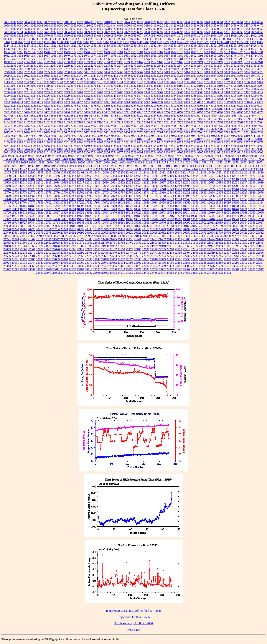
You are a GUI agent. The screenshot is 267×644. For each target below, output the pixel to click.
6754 (194, 112)
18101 (244, 203)
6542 (7, 112)
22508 (195, 253)
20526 (211, 229)
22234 (211, 249)
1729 (227, 56)
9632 (18, 156)
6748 (154, 112)
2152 (80, 62)
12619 (97, 182)
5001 (87, 72)
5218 (73, 89)
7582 (100, 129)
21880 (64, 246)
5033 (33, 76)
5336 (107, 96)
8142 (73, 139)
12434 (32, 176)
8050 (160, 136)
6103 (180, 102)
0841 (214, 32)
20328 (72, 229)
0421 (167, 26)
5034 (40, 76)
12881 (23, 196)
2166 (167, 62)
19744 (32, 223)
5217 (67, 89)
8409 (194, 146)
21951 (170, 246)
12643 (32, 186)
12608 (7, 182)
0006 (40, 22)
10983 (252, 159)
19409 (72, 219)
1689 (180, 56)
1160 (222, 39)
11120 (15, 169)
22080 (40, 249)
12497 (97, 179)
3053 (227, 69)
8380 (87, 146)
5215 (53, 89)
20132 (113, 226)
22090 (56, 249)
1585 (147, 52)
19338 (252, 216)
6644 (120, 112)
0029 (154, 22)
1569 (40, 52)
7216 (147, 122)
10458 (97, 159)
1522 (180, 49)
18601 (80, 209)
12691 (178, 186)
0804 (67, 32)
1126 (97, 39)
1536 (234, 49)
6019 (40, 102)
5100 (174, 79)
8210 (120, 142)
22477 (154, 253)
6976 (207, 116)
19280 (195, 216)
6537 (260, 109)
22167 (113, 249)
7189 (93, 122)
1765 (100, 59)
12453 (113, 176)
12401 (80, 172)
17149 (146, 196)
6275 (73, 106)
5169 (47, 86)
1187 (53, 42)
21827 (211, 243)
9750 (151, 156)
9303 (187, 152)
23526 (211, 266)
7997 (94, 136)
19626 (219, 219)
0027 (140, 22)
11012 (146, 162)
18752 (211, 209)
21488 (195, 239)
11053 (203, 162)
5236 (187, 89)
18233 (48, 206)
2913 (194, 69)
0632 (187, 29)
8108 (247, 136)
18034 (154, 203)
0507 (20, 29)
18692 (154, 209)
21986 (227, 246)
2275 (107, 66)
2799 (80, 69)
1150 (156, 39)
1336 (113, 46)
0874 (33, 36)
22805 (56, 259)
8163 (140, 139)
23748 (113, 269)
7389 (73, 126)
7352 (27, 126)
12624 (138, 182)
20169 (195, 226)
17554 (203, 199)
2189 (33, 66)
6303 (180, 106)
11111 (238, 166)
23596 (15, 269)
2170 (194, 62)
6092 (114, 102)
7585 (107, 129)
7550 (254, 126)
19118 (72, 216)
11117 (261, 166)
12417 (187, 172)
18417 (227, 206)
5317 (247, 92)
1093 (260, 36)
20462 (170, 229)
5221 (87, 89)
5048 (120, 76)
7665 (120, 132)
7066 (234, 116)
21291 (7, 239)
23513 (195, 266)
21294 (15, 239)
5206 (254, 86)
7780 (214, 132)
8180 (227, 139)
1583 (133, 52)
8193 (20, 142)
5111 (240, 79)
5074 (14, 79)
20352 (113, 229)
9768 (238, 156)
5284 (100, 92)
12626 (154, 182)
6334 (260, 106)
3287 (60, 72)
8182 (234, 139)
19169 (121, 216)
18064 (179, 203)
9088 (260, 149)
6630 (33, 112)
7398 (87, 126)
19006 (178, 213)
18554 (40, 209)
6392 (160, 109)
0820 (93, 32)
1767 (113, 59)
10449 (72, 159)
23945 (64, 273)
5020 (214, 72)
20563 (23, 233)
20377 (146, 229)
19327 (243, 216)
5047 (113, 76)
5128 (87, 82)
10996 (90, 162)
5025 (240, 72)
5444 (174, 99)
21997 (244, 246)
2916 (214, 69)
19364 (32, 219)
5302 (160, 92)
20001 (195, 223)
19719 (15, 223)
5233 (167, 89)
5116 (13, 82)
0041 (214, 22)
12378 (210, 169)
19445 (113, 219)
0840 (207, 32)
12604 (235, 179)
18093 (219, 203)
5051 (140, 76)
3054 (234, 69)
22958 (203, 259)
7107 (127, 119)
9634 (24, 156)
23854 (219, 269)
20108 (72, 226)
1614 (174, 52)
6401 (200, 109)
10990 (49, 162)
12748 (162, 189)
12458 (154, 176)
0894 (120, 36)
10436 (23, 159)
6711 (127, 112)
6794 (234, 112)
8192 (13, 142)
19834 (72, 223)
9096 (33, 152)
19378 (40, 219)
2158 (120, 62)
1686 (160, 56)
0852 (234, 32)
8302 (27, 146)
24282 (129, 273)
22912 (146, 259)
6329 (254, 106)
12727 (56, 189)
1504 (80, 49)
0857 (7, 36)
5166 (27, 86)
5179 (113, 86)
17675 (252, 199)
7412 (120, 126)
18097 (228, 203)
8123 (13, 139)
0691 (47, 32)
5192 (194, 86)
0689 (33, 32)
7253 (207, 122)
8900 (214, 149)
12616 (72, 182)
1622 (220, 52)
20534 (244, 229)
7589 (127, 129)
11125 (31, 169)
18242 (56, 206)
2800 (87, 69)
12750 (178, 189)
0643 (220, 29)
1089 (234, 36)
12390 (32, 172)
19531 (146, 219)
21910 (129, 246)
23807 (170, 269)
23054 (56, 263)
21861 (23, 246)
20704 (227, 233)
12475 (235, 176)
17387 (56, 199)
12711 (244, 186)
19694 (252, 219)
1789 (234, 59)
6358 (93, 109)
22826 (72, 259)
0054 (240, 22)
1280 (220, 42)
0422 (174, 26)
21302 (32, 239)
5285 (107, 92)
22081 (48, 249)
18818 (23, 213)
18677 (146, 209)
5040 (80, 76)
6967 (174, 116)
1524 (194, 49)
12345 (47, 169)
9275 (120, 152)
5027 (254, 72)
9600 (254, 152)
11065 (259, 162)
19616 (211, 219)
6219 (253, 102)
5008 (133, 72)
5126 (73, 82)
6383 (147, 109)
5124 (60, 82)
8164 (147, 139)
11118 (7, 169)
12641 (15, 186)
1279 (213, 42)
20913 (48, 236)
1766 (107, 59)
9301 (174, 152)
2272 (87, 66)
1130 (123, 39)
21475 (170, 239)
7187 (80, 122)
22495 (170, 253)
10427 (245, 156)
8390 (127, 146)
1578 (100, 52)
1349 (194, 46)
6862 (247, 112)
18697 (162, 209)
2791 (33, 69)
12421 (219, 172)
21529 (260, 239)
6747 (147, 112)
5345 (120, 96)
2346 (194, 66)
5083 (74, 79)
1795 (260, 59)
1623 (227, 52)
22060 (15, 249)
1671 (73, 56)
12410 (138, 172)
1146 (130, 39)
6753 (187, 112)
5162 (260, 82)
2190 (40, 66)
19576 (154, 219)
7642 (60, 132)
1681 (127, 56)
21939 (154, 246)
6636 (67, 112)
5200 (247, 86)
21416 (105, 239)
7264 (260, 122)
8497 (100, 149)
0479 (260, 26)
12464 (195, 176)
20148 (170, 226)
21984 (219, 246)
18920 (138, 213)
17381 (48, 199)
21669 (64, 243)
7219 (154, 122)
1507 (87, 49)
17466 (129, 199)
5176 (93, 86)
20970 (97, 236)
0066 (60, 26)
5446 (187, 99)
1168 (14, 42)
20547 (260, 229)
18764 (235, 209)
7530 (214, 126)
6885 (53, 116)
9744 (138, 156)
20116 (97, 226)
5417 (80, 99)
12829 (252, 192)
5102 (187, 79)
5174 (80, 86)
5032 (27, 76)
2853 (160, 69)
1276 (193, 42)
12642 (23, 186)
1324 (67, 46)
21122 (178, 236)
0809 (87, 32)
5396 (234, 96)
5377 (140, 96)
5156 (220, 82)
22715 (138, 256)
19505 (129, 219)
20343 (105, 229)
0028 (147, 22)
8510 (127, 149)
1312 (253, 42)
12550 (162, 179)
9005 (220, 149)
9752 (158, 156)
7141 (173, 119)
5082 (67, 79)
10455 (80, 159)
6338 (27, 109)
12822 (195, 192)
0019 (113, 22)
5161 (253, 82)
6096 (140, 102)
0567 (87, 29)
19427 (89, 219)
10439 (40, 159)
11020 (186, 162)
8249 (220, 142)
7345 (13, 126)
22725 (170, 256)
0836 (187, 32)
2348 (207, 66)
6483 (220, 109)
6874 (7, 116)
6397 (187, 109)
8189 (7, 142)
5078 (40, 79)
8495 (93, 149)
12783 (89, 192)
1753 (20, 59)
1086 (214, 36)
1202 (99, 42)
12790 (138, 192)
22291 (40, 253)
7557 (20, 129)
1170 (27, 42)
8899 (207, 149)
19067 (7, 216)
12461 (178, 176)
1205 (119, 42)
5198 (234, 86)
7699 (187, 132)
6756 (207, 112)
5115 (7, 82)
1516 (140, 49)
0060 (20, 26)
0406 (127, 26)
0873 (27, 36)
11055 (219, 162)
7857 (27, 136)
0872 (20, 36)
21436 (129, 239)
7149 (180, 119)
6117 (200, 102)
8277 (254, 142)
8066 (187, 136)
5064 (214, 76)
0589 (147, 29)
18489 (15, 209)
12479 (7, 179)
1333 (93, 46)
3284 (40, 72)
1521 (174, 49)
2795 (53, 69)
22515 (203, 253)
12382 (243, 169)
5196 (220, 86)
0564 (67, 29)
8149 (107, 139)
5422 (113, 99)
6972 (194, 116)
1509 (93, 49)
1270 (153, 42)
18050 (162, 203)
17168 (162, 196)
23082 (113, 263)
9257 (80, 152)
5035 (47, 76)
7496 (194, 126)
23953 (81, 273)
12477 (252, 176)
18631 (105, 209)
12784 (97, 192)
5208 (7, 89)
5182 (133, 86)
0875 (40, 36)
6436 (214, 109)
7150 (187, 119)
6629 (27, 112)
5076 (27, 79)
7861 (34, 136)
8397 (167, 146)
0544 (53, 29)
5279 (67, 92)
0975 (147, 36)
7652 (87, 132)
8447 (227, 146)
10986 (16, 162)
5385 (180, 96)
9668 (111, 156)
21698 (97, 243)
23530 (219, 266)
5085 (87, 79)
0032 (174, 22)
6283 (127, 106)
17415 (72, 199)
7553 (7, 129)
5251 (27, 92)
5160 (247, 82)
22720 (146, 256)
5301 (154, 92)
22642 (64, 256)
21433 (121, 239)
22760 (260, 256)
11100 (159, 166)
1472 (47, 49)
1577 (93, 52)
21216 (219, 236)
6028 (100, 102)
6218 (247, 102)
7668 (133, 132)
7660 (100, 132)
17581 (211, 199)
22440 (113, 253)
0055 (247, 22)
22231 (203, 249)
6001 (247, 99)
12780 (64, 192)
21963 (187, 246)
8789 (147, 149)
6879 (20, 116)
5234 (174, 89)
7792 (227, 132)
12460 (170, 176)
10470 (138, 159)
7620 (27, 132)
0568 (93, 29)
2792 (40, 69)
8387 (120, 146)
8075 (200, 136)
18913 (129, 213)
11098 (143, 166)
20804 (252, 233)
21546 (15, 243)
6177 (227, 102)
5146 (200, 82)
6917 (107, 116)
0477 (247, 26)
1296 (246, 42)
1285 (240, 42)
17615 (235, 199)
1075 (180, 36)
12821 (187, 192)
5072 (260, 76)
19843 (80, 223)
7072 (247, 116)
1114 (19, 39)
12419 (203, 172)
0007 (47, 22)
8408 (187, 146)
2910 (174, 69)
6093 (120, 102)
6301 (167, 106)
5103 (194, 79)
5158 (233, 82)
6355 (73, 109)
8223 (180, 142)
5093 (140, 79)
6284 (133, 106)
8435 (207, 146)
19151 (113, 216)
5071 (254, 76)
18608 (89, 209)
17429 (97, 199)
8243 (207, 142)
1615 (180, 52)
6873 (260, 112)
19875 (105, 223)
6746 (140, 112)
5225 (113, 89)
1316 (20, 46)
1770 (133, 59)
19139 (97, 216)
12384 (259, 169)
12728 (64, 189)
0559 (60, 29)
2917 (220, 69)
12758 (227, 189)
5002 (93, 72)
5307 (194, 92)
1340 (140, 46)
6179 (233, 102)
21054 (146, 236)
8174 (194, 139)
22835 (89, 259)
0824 (120, 32)
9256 (73, 152)
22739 (195, 256)
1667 (47, 56)
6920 (127, 116)
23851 (203, 269)
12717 (15, 189)
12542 (129, 179)
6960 (160, 116)
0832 (160, 32)
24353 (138, 273)
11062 (243, 162)
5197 (227, 86)
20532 (235, 229)
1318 (33, 46)
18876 (113, 213)
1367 (247, 46)
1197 (66, 42)
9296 (160, 152)
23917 (260, 269)
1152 (169, 39)
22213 (178, 249)
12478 (260, 176)
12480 (15, 179)
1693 (200, 56)
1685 (154, 56)
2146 (40, 62)
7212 (120, 122)
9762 (205, 156)
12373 (178, 169)
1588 (167, 52)
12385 (7, 172)
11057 (227, 162)
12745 (146, 189)
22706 (129, 256)
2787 (7, 69)
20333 (89, 229)
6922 (140, 116)
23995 (113, 273)
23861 (227, 269)
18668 (138, 209)
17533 (170, 199)
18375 (187, 206)
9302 (180, 152)
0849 (220, 32)
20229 (252, 226)
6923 (147, 116)
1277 (200, 42)
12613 (48, 182)
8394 (154, 146)
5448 (200, 99)
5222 (93, 89)
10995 (82, 162)
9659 (85, 156)
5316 (240, 92)
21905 (121, 246)
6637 (73, 112)
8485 (73, 149)
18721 (178, 209)
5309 (207, 92)
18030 (146, 203)
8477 (40, 149)
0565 (73, 29)
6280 (107, 106)
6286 (147, 106)
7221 (167, 122)
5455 (240, 99)
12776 (40, 192)
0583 (133, 29)
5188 (167, 86)
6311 (234, 106)
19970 (154, 223)
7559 (33, 129)
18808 (15, 213)
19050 (227, 213)
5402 (13, 99)
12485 (56, 179)
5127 (80, 82)
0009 (53, 22)
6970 (187, 116)
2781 (227, 66)
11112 (246, 166)
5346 (127, 96)
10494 (187, 159)
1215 (126, 42)
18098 (236, 203)
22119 (80, 249)
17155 (154, 196)
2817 (127, 69)
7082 (34, 119)
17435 (105, 199)
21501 (227, 239)
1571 (53, 52)
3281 (20, 72)
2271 (80, 66)
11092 (102, 166)
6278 (93, 106)
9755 (171, 156)
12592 (219, 179)
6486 (240, 109)
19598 (178, 219)
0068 (73, 26)
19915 (129, 223)
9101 (47, 152)
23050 (48, 263)
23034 (23, 263)
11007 (130, 162)
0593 (167, 29)
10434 (7, 159)
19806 (64, 223)
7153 (207, 119)
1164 (248, 39)
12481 (23, 179)
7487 (187, 126)
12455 (129, 176)
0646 (240, 29)
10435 (15, 159)
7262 (247, 122)
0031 (167, 22)
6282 (120, 106)
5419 (93, 99)
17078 (121, 196)
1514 (127, 49)
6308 (214, 106)
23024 (7, 263)
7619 (20, 132)
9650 (58, 156)
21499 (219, 239)
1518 (154, 49)
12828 (244, 192)
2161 (133, 62)
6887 (60, 116)
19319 (235, 216)
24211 (121, 273)
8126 (27, 139)
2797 (67, 69)
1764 (93, 59)
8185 (254, 139)
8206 (93, 142)
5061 (194, 76)
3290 (80, 72)
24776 (203, 273)
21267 (235, 236)
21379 (80, 239)
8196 (33, 142)
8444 (220, 146)
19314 (227, 216)
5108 (227, 79)
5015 (180, 72)
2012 (13, 62)
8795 (154, 149)
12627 (162, 182)
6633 (53, 112)
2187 (20, 66)
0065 (53, 26)
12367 (129, 169)
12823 (203, 192)
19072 (15, 216)
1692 (194, 56)
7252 (200, 122)
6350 (47, 109)
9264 (93, 152)
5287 (113, 92)
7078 (7, 119)
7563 (40, 129)
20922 (56, 236)
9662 (98, 156)
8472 (20, 149)
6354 (67, 109)
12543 (138, 179)
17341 (23, 199)
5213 (40, 89)
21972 (195, 246)
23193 (195, 263)
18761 (227, 209)
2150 (67, 62)
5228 (133, 89)
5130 (93, 82)
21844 (252, 243)
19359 (23, 219)
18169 (23, 206)
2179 (247, 62)
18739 (203, 209)
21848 (7, 246)
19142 (105, 216)
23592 (7, 269)
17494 (154, 199)
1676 (100, 56)
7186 (73, 122)
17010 (97, 196)
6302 (174, 106)
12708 (227, 186)
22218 (187, 249)
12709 (235, 186)
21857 (15, 246)
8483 (67, 149)
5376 (133, 96)
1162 (235, 39)
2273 (93, 66)
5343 (113, 96)
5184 (147, 86)
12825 (219, 192)
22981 (244, 259)
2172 (207, 62)
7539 (220, 126)
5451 (220, 99)
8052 (167, 136)
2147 (47, 62)
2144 (27, 62)
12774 (23, 192)
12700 (195, 186)
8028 (140, 136)
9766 (231, 156)
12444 (40, 176)
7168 (33, 122)
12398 (64, 172)
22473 (138, 253)
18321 (121, 206)
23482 (146, 266)
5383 (167, 96)
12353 (55, 169)
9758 (185, 156)
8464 (260, 146)
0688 (27, 32)
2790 (27, 69)
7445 (160, 126)
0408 (140, 26)
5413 (53, 99)
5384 (174, 96)
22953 (187, 259)
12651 (97, 186)
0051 (220, 22)
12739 (113, 189)
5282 (87, 92)
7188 (87, 122)
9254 (67, 152)
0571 (113, 29)
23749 (121, 269)
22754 (235, 256)
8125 (20, 139)
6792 (220, 112)
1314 (7, 46)
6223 (13, 106)
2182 (7, 66)
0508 (27, 29)
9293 (147, 152)
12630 (187, 182)
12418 (195, 172)
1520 (167, 49)
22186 (146, 249)
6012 (27, 102)
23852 (211, 269)
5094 (147, 79)
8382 (100, 146)
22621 (48, 256)
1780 (174, 59)
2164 (154, 62)
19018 (203, 213)
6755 (200, 112)
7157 (233, 119)
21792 (146, 243)
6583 (13, 112)
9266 (107, 152)
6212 (240, 102)
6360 (107, 109)
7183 (53, 122)
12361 (80, 169)
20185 (211, 226)
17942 (89, 203)
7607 (220, 129)
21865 (32, 246)
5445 (180, 99)
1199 (79, 42)
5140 (160, 82)
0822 (107, 32)
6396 (180, 109)
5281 (80, 92)
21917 (138, 246)
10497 (203, 159)
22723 (154, 256)
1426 (254, 46)
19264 (186, 216)
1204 (113, 42)
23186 (187, 263)
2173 (214, 62)
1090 (240, 36)
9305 (200, 152)
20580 (56, 233)
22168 (121, 249)
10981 (235, 159)
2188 (27, 66)
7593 (133, 129)
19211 (162, 216)
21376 (72, 239)
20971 (105, 236)
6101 (167, 102)
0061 (27, 26)
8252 (227, 142)
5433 (154, 99)
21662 (48, 243)
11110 (230, 166)
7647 (67, 132)
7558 (27, 129)
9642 (38, 156)
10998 (106, 162)
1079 (207, 36)
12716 (7, 189)
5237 (194, 89)
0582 (127, 29)
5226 (120, 89)
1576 (87, 52)
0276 (100, 26)
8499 (113, 149)
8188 (260, 139)
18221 (40, 206)
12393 (40, 172)
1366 (240, 46)
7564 (47, 129)
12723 (32, 189)
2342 (167, 66)
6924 (154, 116)
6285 (140, 106)
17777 (32, 203)
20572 (32, 233)
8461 (254, 146)
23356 (15, 266)
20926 (65, 236)
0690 (40, 32)
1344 (160, 46)
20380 (154, 229)
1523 (187, 49)
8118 (260, 136)
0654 (20, 32)
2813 (100, 69)
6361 (113, 109)
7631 (40, 132)
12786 (113, 192)
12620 (105, 182)
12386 (15, 172)
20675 (203, 233)
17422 (80, 199)
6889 (73, 116)
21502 (235, 239)
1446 (260, 46)
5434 (160, 99)
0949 (127, 36)
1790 (240, 59)
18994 (170, 213)
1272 (166, 42)
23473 (129, 266)
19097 (48, 216)
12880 (15, 196)
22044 (260, 246)
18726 (187, 209)
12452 (105, 176)
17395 (64, 199)
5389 (200, 96)
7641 (53, 132)
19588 (170, 219)
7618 (13, 132)
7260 (234, 122)
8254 (240, 142)
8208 (107, 142)
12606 (252, 179)
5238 (200, 89)
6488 (247, 109)
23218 (203, 263)
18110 (252, 203)
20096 (56, 226)
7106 (120, 119)
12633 (211, 182)
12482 (32, 179)
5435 (167, 99)
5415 (67, 99)
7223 (180, 122)
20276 (48, 229)
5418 (87, 99)
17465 (121, 199)
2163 (147, 62)
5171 (60, 86)
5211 (27, 89)
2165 (160, 62)
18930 (146, 213)
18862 (97, 213)
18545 (32, 209)
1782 (187, 59)
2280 (140, 66)
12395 (48, 172)
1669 (60, 56)
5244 (240, 89)
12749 (170, 189)
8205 (87, 142)
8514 (140, 149)
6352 (53, 109)
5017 (194, 72)
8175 (200, 139)
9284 (127, 152)
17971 (97, 203)
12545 (146, 179)
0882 (80, 36)
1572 (60, 52)
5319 (260, 92)
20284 (56, 229)
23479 (138, 266)
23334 (252, 263)
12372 (170, 169)
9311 (214, 152)
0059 (13, 26)
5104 (200, 79)
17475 (138, 199)
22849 (105, 259)
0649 (254, 29)
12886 (64, 196)
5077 (34, 79)
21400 (97, 239)
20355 (121, 229)
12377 (202, 169)
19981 (170, 223)
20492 (187, 229)
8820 (167, 149)
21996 (235, 246)
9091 (7, 152)
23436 (89, 266)
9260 (87, 152)
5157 (227, 82)
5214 (47, 89)
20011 (211, 223)
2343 (174, 66)
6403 (207, 109)
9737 (131, 156)
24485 (154, 273)
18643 (113, 209)
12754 (203, 189)
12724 (40, 189)
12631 (195, 182)
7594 (140, 129)
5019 (207, 72)
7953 (60, 136)
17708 (260, 199)
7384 (67, 126)
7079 (14, 119)
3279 (7, 72)
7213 (127, 122)
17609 (227, 199)
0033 (180, 22)
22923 (162, 259)
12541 (121, 179)
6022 (60, 102)
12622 (121, 182)
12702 (211, 186)
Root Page (133, 630)
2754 (220, 66)
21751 (113, 243)
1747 (240, 56)
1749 (254, 56)
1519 (160, 49)
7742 (207, 132)
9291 (140, 152)
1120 (58, 39)
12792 (154, 192)
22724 (162, 256)
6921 (133, 116)
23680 (72, 269)
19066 (260, 213)
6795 (240, 112)
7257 (220, 122)
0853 (240, 32)
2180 (254, 62)
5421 (107, 99)
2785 (254, 66)
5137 (140, 82)
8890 (180, 149)
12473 (227, 176)
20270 (32, 229)
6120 (213, 102)
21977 (211, 246)
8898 (200, 149)
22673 (89, 256)
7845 (7, 136)
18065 (187, 203)
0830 (147, 32)
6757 (214, 112)
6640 (93, 112)
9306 (207, 152)
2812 (93, 69)
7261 (240, 122)
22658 (80, 256)
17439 (113, 199)
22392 (80, 253)
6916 (100, 116)
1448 (7, 49)
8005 (100, 136)
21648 (40, 243)
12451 (97, 176)
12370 (153, 169)
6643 (113, 112)
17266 (211, 196)
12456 (138, 176)
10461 (113, 159)
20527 (219, 229)
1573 (67, 52)
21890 (89, 246)
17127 (138, 196)
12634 (219, 182)
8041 (154, 136)
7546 (234, 126)
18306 (97, 206)
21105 (162, 236)
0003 (20, 22)
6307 (207, 106)
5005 (113, 72)
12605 (244, 179)
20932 (73, 236)
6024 (74, 102)
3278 (260, 69)
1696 (220, 56)
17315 (252, 196)
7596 (154, 129)
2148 (53, 62)
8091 (240, 136)
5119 (26, 82)
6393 (167, 109)
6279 (100, 106)
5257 (53, 92)
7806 (234, 132)
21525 (252, 239)
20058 (7, 226)
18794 (260, 209)
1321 (47, 46)
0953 (133, 36)
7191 (107, 122)
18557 (48, 209)
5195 (214, 86)
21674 (72, 243)
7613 (254, 129)
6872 (254, 112)
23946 (72, 273)
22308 (56, 253)
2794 (47, 69)
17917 (72, 203)
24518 (170, 273)
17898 (64, 203)
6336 (13, 109)
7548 (247, 126)
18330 (138, 206)
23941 (48, 273)
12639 (260, 182)
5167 (33, 86)
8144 (87, 139)
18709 (170, 209)
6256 (67, 106)
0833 (167, 32)
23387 (40, 266)
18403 (219, 206)
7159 (247, 119)
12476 (244, 176)
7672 (147, 132)
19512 (138, 219)
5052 (147, 76)
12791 (146, 192)
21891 (97, 246)
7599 (174, 129)
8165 (154, 139)
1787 (220, 59)
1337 (120, 46)
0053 (234, 22)
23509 (187, 266)
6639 (87, 112)
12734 (97, 189)
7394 (80, 126)
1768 (120, 59)
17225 (195, 196)
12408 (121, 172)
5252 (33, 92)
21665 (56, 243)
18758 (219, 209)
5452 (227, 99)
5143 (180, 82)
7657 (93, 132)
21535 (7, 243)
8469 (13, 149)
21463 (154, 239)
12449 (80, 176)
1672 (80, 56)
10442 (48, 159)
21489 (203, 239)
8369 (53, 146)
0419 (154, 26)
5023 (227, 72)
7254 (214, 122)
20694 (211, 233)
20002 (203, 223)
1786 (214, 59)
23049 (40, 263)
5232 (160, 89)
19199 (154, 216)
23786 (154, 269)
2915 (207, 69)
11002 (114, 162)
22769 (7, 259)
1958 (7, 62)
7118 (140, 119)
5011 (153, 72)
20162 (186, 226)
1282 (233, 42)
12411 (146, 172)
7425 (140, 126)
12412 (154, 172)
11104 (191, 166)
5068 (240, 76)
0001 (7, 22)
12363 (96, 169)
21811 (178, 243)
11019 (178, 162)
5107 (220, 79)
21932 (146, 246)
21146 (203, 236)
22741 (203, 256)
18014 (130, 203)
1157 (202, 39)
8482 (60, 149)
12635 (227, 182)
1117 (38, 39)
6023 (67, 102)
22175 (129, 249)
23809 (187, 269)
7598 (167, 129)
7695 (174, 132)
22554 (244, 253)
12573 (203, 179)
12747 (154, 189)
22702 (121, 256)
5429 (147, 99)
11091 (94, 166)
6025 (80, 102)
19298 (211, 216)
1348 (187, 46)
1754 (27, 59)
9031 (254, 149)
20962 (89, 236)
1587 (160, 52)
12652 (105, 186)
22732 (187, 256)
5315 (234, 92)
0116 (87, 26)
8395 (160, 146)
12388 (23, 172)
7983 (87, 136)
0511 (47, 29)
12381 (235, 169)
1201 (93, 42)
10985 (8, 162)
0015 (93, 22)
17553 (195, 199)
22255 (244, 249)
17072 (113, 196)
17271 (227, 196)
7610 (234, 129)
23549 (235, 266)
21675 (80, 243)
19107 (56, 216)
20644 (178, 233)
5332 (87, 96)
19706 (260, 219)
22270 (7, 253)
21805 (162, 243)
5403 (20, 99)
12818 (162, 192)
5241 (220, 89)
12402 (89, 172)
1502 (67, 49)
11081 (38, 166)
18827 (56, 213)
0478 (254, 26)
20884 (32, 236)
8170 (174, 139)
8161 (127, 139)
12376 (194, 169)
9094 (20, 152)
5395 (227, 96)
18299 (89, 206)
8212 (133, 142)
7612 (247, 129)
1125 (90, 39)
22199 (154, 249)
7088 (67, 119)
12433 (23, 176)
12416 (178, 172)
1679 (120, 56)
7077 (260, 116)
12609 (15, 182)
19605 (195, 219)
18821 (40, 213)
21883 (72, 246)
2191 (47, 66)
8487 (87, 149)
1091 (247, 36)
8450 (234, 146)
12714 (260, 186)
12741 (121, 189)
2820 (147, 69)
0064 (47, 26)
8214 (147, 142)
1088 (227, 36)
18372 (178, 206)
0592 (160, 29)
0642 (214, 29)
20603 (97, 233)
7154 (213, 119)
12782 (80, 192)
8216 (160, 142)
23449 (97, 266)
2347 (200, 66)
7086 (60, 119)
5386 (187, 96)
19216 (170, 216)
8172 (180, 139)
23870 (244, 269)
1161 (228, 39)
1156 (196, 39)
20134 (121, 226)
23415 (72, 266)
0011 (67, 22)
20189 (219, 226)
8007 (107, 136)
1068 (167, 36)
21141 (186, 236)
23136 (162, 263)
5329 (67, 96)
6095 (134, 102)
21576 (32, 243)
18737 (195, 209)
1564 (7, 52)
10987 (24, 162)
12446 (56, 176)
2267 (53, 66)
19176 (129, 216)
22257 (252, 249)
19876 (113, 223)
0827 (127, 32)
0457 (227, 26)
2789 (20, 69)
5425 (133, 99)
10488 (170, 159)
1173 (47, 42)
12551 (170, 179)
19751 (48, 223)
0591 (154, 29)
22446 (121, 253)
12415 (170, 172)
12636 (235, 182)
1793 (254, 59)
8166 (160, 139)
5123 (53, 82)
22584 (23, 256)
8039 (147, 136)
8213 (140, 142)
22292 (48, 253)
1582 (127, 52)
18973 (162, 213)
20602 (89, 233)
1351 (207, 46)
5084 (80, 79)
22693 (113, 256)
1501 (60, 49)
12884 (48, 196)
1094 (6, 39)
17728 (15, 203)
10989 (41, 162)
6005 (260, 99)
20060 (15, 226)
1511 (107, 49)
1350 (200, 46)
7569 (67, 129)
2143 (20, 62)
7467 (180, 126)
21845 (260, 243)
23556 (244, 266)
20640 (170, 233)
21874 (48, 246)
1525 (200, 49)
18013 (121, 203)
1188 (60, 42)
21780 (138, 243)
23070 (89, 263)
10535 (219, 159)
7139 (160, 119)
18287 (72, 206)
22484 (162, 253)
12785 (105, 192)
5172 (67, 86)
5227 (127, 89)
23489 (162, 266)
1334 (100, 46)
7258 (227, 122)
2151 (73, 62)
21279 (243, 236)
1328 (87, 46)
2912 (187, 69)
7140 (167, 119)
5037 (60, 76)
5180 (120, 86)
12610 (23, 182)
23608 (40, 269)
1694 (207, 56)
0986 (160, 36)
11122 (23, 169)
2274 (100, 66)
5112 (247, 79)
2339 (147, 66)
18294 (80, 206)
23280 (219, 263)
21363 (64, 239)
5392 (220, 96)
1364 (227, 46)
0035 (194, 22)
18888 (121, 213)
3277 (254, 69)
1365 (234, 46)
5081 (60, 79)
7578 (93, 129)
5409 (27, 99)
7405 (107, 126)
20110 (89, 226)
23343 (7, 266)
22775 (23, 259)
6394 (174, 109)
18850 (72, 213)
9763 (211, 156)
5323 (27, 96)
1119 (51, 39)
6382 (140, 109)
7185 (67, 122)
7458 (174, 126)
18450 (244, 206)
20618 (113, 233)
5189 (174, 86)
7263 (254, 122)
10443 (56, 159)
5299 (140, 92)
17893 (56, 203)
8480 (47, 149)
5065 (220, 76)
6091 (107, 102)
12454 (121, 176)
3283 (33, 72)
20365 (138, 229)
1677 (107, 56)
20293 (64, 229)
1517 (147, 49)
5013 (167, 72)
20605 (105, 233)
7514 (200, 126)
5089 (114, 79)
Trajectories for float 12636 (133, 617)
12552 (178, 179)
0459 (240, 26)
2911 (180, 69)
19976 (162, 223)
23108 (146, 263)
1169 (20, 42)
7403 (100, 126)
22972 (227, 259)
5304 (174, 92)
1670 (67, 56)
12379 (219, 169)
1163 (242, 39)
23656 (64, 269)
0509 (33, 29)
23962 (89, 273)
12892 (89, 196)
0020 (120, 22)
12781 (72, 192)
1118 (45, 39)
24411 (146, 273)
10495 (195, 159)
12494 (80, 179)
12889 (80, 196)
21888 (80, 246)
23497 (178, 266)
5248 (7, 92)
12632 (203, 182)
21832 (219, 243)
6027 (94, 102)
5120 (33, 82)
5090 (120, 79)
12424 (235, 172)
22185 (138, 249)
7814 (240, 132)
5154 (207, 82)
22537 (227, 253)
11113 (253, 166)
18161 (15, 206)
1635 (27, 56)
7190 (100, 122)
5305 (180, 92)
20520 (203, 229)
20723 (235, 233)
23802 (162, 269)
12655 (129, 186)
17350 (32, 199)
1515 (133, 49)
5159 (240, 82)
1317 (27, 46)
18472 (7, 209)
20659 (187, 233)
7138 (153, 119)
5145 (193, 82)
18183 (32, 206)
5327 (53, 96)
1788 (227, 59)
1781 (180, 59)
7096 (100, 119)
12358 (64, 169)
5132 (107, 82)
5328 (60, 96)
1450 (20, 49)
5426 (140, 99)
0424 (187, 26)
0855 (254, 32)
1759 (60, 59)
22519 (211, 253)
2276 (113, 66)
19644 (235, 219)
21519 (244, 239)
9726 (125, 156)
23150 (170, 263)
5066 (227, 76)
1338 (127, 46)
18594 (72, 209)
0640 (200, 29)
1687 (167, 56)
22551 (235, 253)
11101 (167, 166)
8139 (67, 139)
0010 (60, 22)
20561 (15, 233)
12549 (154, 179)
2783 (240, 66)
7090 (80, 119)
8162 (133, 139)
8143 (80, 139)
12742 (129, 189)
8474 (27, 149)
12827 (235, 192)
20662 (195, 233)
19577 (162, 219)
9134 (60, 152)
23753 (129, 269)
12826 (227, 192)
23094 (121, 263)
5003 (100, 72)
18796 (7, 213)
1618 (200, 52)
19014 (187, 213)
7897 (40, 136)
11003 (122, 162)
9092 (13, 152)
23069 (80, 263)
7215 (140, 122)
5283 (93, 92)
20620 (129, 233)
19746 (40, 223)
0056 (254, 22)
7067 (240, 116)
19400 (56, 219)
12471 (211, 176)
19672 (244, 219)
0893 (113, 36)
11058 (235, 162)
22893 (138, 259)
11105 (198, 166)
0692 (53, 32)
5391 (214, 96)
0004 (27, 22)
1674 (93, 56)
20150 (178, 226)
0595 (180, 29)
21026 (138, 236)
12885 (56, 196)
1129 (117, 39)
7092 (87, 119)
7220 (160, 122)
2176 (234, 62)
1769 (127, 59)
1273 (173, 42)
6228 (47, 106)
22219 (195, 249)
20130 (105, 226)
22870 (121, 259)
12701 (203, 186)
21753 (121, 243)
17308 (244, 196)
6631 (40, 112)
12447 (64, 176)
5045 (100, 76)
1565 (13, 52)
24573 (178, 273)
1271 (159, 42)
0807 (80, 32)
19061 (235, 213)
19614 (203, 219)
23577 (260, 266)
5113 (254, 79)
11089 (78, 166)
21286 (260, 236)
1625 (240, 52)
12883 (40, 196)
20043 (235, 223)
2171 (200, 62)
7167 (27, 122)
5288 (120, 92)
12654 (121, 186)
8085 (220, 136)
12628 (170, 182)
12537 (105, 179)
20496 (195, 229)
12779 (56, 192)
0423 (180, 26)
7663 (113, 132)
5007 (127, 72)
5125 (67, 82)
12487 (64, 179)
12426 (244, 172)
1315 (13, 46)
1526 (207, 49)
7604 (200, 129)
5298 (133, 92)
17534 (178, 199)
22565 (7, 256)
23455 (113, 266)
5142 (173, 82)
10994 (73, 162)
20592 (72, 233)
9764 (218, 156)
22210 (170, 249)
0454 (207, 26)
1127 (104, 39)
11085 (62, 166)
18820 (32, 213)
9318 (240, 152)
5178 (107, 86)
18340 (146, 206)
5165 (20, 86)
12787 (121, 192)
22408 (89, 253)
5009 (140, 72)
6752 (180, 112)
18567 (56, 209)
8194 (27, 142)
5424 (127, 99)
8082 (214, 136)
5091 (127, 79)
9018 (240, 149)
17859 (40, 203)
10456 (89, 159)
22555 (252, 253)
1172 (40, 42)
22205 (162, 249)
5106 (214, 79)
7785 (220, 132)
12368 (137, 169)
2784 (247, 66)
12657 (146, 186)
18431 (235, 206)
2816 (120, 69)
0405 (120, 26)
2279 (133, 66)
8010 (120, 136)
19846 (89, 223)
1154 (182, 39)
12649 (80, 186)
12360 (72, 169)
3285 (47, 72)
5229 (140, 89)
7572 (73, 129)
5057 (174, 76)
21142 (194, 236)
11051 (195, 162)
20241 (260, 226)
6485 (234, 109)
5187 (160, 86)
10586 (227, 159)
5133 (113, 82)
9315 (234, 152)
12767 (244, 189)
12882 (32, 196)
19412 (80, 219)
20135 (129, 226)
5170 (53, 86)
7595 (147, 129)
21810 (170, 243)
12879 (7, 196)
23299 (235, 263)
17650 (244, 199)
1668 (53, 56)
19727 (23, 223)
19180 (138, 216)
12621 (113, 182)
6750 (167, 112)
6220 (260, 102)
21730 (105, 243)
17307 (235, 196)
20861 (24, 236)
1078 (200, 36)
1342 (154, 46)
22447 (129, 253)
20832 (260, 233)
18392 (211, 206)
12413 (162, 172)
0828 (133, 32)
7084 (47, 119)
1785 (207, 59)
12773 (15, 192)
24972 (227, 273)
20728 (244, 233)
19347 (7, 219)
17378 (40, 199)
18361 (162, 206)
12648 (72, 186)
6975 (200, 116)
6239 (60, 106)
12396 (56, 172)
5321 (13, 96)
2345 (187, 66)
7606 (214, 129)
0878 (60, 36)
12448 (72, 176)
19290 (203, 216)
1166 (261, 39)
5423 (120, 99)
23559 (252, 266)
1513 (120, 49)
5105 (207, 79)
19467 (121, 219)
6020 (47, 102)
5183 (140, 86)
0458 (234, 26)
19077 (24, 216)
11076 (30, 166)
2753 (214, 66)
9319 (247, 152)
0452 (194, 26)
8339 (40, 146)
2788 (13, 69)
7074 (254, 116)
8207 (100, 142)
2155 (100, 62)
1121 (64, 39)
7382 (60, 126)
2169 (187, 62)
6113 (187, 102)
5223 (100, 89)
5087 (100, 79)
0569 (100, 29)
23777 (138, 269)
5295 (127, 92)
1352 (214, 46)
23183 (178, 263)
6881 (27, 116)
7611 (240, 129)
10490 (178, 159)
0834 (174, 32)
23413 (64, 266)
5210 (20, 89)
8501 (120, 149)
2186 (13, 66)
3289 (73, 72)
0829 (140, 32)
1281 (226, 42)
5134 (120, 82)
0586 (140, 29)
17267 (219, 196)
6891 (80, 116)
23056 (64, 263)
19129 (89, 216)
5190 (180, 86)
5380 (154, 96)
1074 (174, 36)
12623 (129, 182)
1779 (167, 59)
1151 (163, 39)
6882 (33, 116)
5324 (33, 96)
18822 (48, 213)
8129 (40, 139)
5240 (214, 89)
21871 (40, 246)
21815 (187, 243)
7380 (53, 126)
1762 (80, 59)
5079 (47, 79)
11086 (70, 166)
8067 (194, 136)
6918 (113, 116)
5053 (154, 76)
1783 (194, 59)
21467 (162, 239)
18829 (64, 213)
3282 (27, 72)
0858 (13, 36)
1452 (33, 49)
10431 (254, 156)
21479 (178, 239)
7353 (33, 126)
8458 (247, 146)
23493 (170, 266)
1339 (133, 46)
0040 (207, 22)
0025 (133, 22)
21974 (203, 246)
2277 (120, 66)
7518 (207, 126)
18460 (252, 206)
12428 (252, 172)
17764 (24, 203)
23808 (178, 269)
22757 (252, 256)
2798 (73, 69)
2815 (113, 69)
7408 (113, 126)
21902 (113, 246)
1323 (60, 46)
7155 (220, 119)
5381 (160, 96)
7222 (174, 122)
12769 (260, 189)
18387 (203, 206)
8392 (140, 146)
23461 (121, 266)
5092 (134, 79)
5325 (40, 96)
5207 (260, 86)
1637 (33, 56)
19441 (97, 219)
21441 (138, 239)
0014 (87, 22)
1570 (47, 52)
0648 (247, 29)
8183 (240, 139)
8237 (200, 142)
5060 (187, 76)
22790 (40, 259)
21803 (154, 243)
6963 (167, 116)
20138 (154, 226)
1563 (260, 49)
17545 (187, 199)
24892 (219, 273)
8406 (180, 146)
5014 (174, 72)
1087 (220, 36)
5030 (13, 76)
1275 (186, 42)
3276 (247, 69)
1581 (120, 52)
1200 (86, 42)
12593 (227, 179)
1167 (7, 42)
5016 (187, 72)
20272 (40, 229)
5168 (40, 86)
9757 (178, 156)
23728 (97, 269)
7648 (73, 132)
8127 (33, 139)
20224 (243, 226)
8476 (33, 149)
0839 (200, 32)
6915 (93, 116)
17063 (105, 196)
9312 (220, 152)
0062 (33, 26)
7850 (20, 136)
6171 (220, 102)
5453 (234, 99)
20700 (219, 233)
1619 (207, 52)
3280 (13, 72)
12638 (252, 182)
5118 (20, 82)
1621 (214, 52)
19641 (227, 219)
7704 (200, 132)
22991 (260, 259)
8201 (67, 142)
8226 (187, 142)
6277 (87, 106)
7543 (227, 126)
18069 (195, 203)
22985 (252, 259)
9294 (154, 152)
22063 (23, 249)
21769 (129, 243)
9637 (31, 156)
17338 (15, 199)
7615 (7, 132)
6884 (47, 116)
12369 (145, 169)
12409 (129, 172)
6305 (194, 106)
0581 (120, 29)
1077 (194, 36)
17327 (260, 196)
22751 (227, 256)
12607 (260, 179)
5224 (107, 89)
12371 (161, 169)
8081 (207, 136)
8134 (53, 139)
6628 (20, 112)
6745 (133, 112)
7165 (13, 122)
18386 (195, 206)
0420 (160, 26)
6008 (7, 102)
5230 (147, 89)
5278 (60, 92)
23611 (56, 269)
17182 (178, 196)
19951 (138, 223)
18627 (97, 209)
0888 (100, 36)
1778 (160, 59)
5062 (200, 76)
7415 (127, 126)
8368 (47, 146)
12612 (40, 182)
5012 (160, 72)
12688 (170, 186)
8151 (113, 139)
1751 (7, 59)
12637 (244, 182)
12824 (211, 192)
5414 (60, 99)
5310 (214, 92)
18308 (105, 206)
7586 (113, 129)
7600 (180, 129)
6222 (7, 106)
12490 (72, 179)
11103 (183, 166)
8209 (113, 142)
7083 (40, 119)
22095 (64, 249)
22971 (219, 259)
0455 (214, 26)
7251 (194, 122)
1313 (260, 42)
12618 (89, 182)
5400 (260, 96)
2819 (140, 69)
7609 (227, 129)
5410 (33, 99)
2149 (60, 62)
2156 (107, 62)
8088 (234, 136)
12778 (48, 192)
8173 (187, 139)
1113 (13, 39)
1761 (73, 59)
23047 (32, 263)
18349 (154, 206)
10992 (65, 162)
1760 (67, 59)
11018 (170, 162)
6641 (100, 112)
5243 (234, 89)
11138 (39, 169)
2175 (227, 62)
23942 (56, 273)
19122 (80, 216)
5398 (247, 96)
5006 (120, 72)
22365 (64, 253)
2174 (220, 62)
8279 (260, 142)
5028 (260, 72)
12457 (146, 176)
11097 (135, 166)
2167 (174, 62)
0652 (13, 32)
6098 (154, 102)
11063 (251, 162)
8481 (53, 149)
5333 (93, 96)
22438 (105, 253)
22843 (97, 259)
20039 (219, 223)
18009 (113, 203)
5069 (247, 76)
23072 (97, 263)
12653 (113, 186)
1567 (27, 52)
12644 (40, 186)
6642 (107, 112)
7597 (160, 129)
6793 (227, 112)
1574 (73, 52)
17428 (89, 199)
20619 (121, 233)
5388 (194, 96)
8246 (214, 142)
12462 (187, 176)
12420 (211, 172)
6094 (127, 102)
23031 (15, 263)
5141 (167, 82)
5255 (47, 92)
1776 (147, 59)
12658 (154, 186)
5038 (67, 76)
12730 (80, 189)
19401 (64, 219)
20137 (146, 226)
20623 (138, 233)
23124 (154, 263)
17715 (7, 203)
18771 (244, 209)
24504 (162, 273)
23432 (80, 266)
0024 (127, 22)
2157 (113, 62)
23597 (23, 269)
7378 (47, 126)
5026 (247, 72)
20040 (227, 223)
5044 (93, 76)
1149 (150, 39)
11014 (154, 162)
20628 (154, 233)
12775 (32, 192)
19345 (260, 216)
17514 (162, 199)
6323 (240, 106)
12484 (48, 179)
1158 (209, 39)
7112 (134, 119)
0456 (220, 26)
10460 (105, 159)
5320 (7, 96)
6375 (127, 109)
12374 (186, 169)
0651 (7, 32)
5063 (207, 76)
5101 (180, 79)
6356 (80, 109)
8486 (80, 149)
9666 (105, 156)
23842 (195, 269)
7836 (254, 132)
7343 (7, 126)
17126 (129, 196)
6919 (120, 116)
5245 (247, 89)
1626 (247, 52)
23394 (48, 266)
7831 (247, 132)
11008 (138, 162)
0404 (113, 26)
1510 (100, 49)
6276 (80, 106)
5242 (227, 89)
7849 (14, 136)
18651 (121, 209)
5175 (87, 86)
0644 (227, 29)
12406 (105, 172)
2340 (154, 66)
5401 (7, 99)
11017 (162, 162)
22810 (64, 259)
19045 (219, 213)
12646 (56, 186)
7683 (167, 132)
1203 (106, 42)
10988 (33, 162)
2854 (167, 69)
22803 (48, 259)
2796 (60, 69)
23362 (23, 266)
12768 (252, 189)
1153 (176, 39)
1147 (136, 39)
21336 (48, 239)
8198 (47, 142)
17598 (219, 199)
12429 (260, 172)
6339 (33, 109)
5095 (154, 79)
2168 (180, 62)
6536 (254, 109)
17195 (187, 196)
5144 (187, 82)
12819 (170, 192)
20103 (64, 226)
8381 (93, 146)
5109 (234, 79)
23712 (89, 269)
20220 (235, 226)
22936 (178, 259)
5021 (220, 72)
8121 (7, 139)
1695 (214, 56)
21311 (40, 239)
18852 (80, 213)
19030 (211, 213)
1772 (140, 59)
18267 (64, 206)
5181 (127, 86)
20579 (48, 233)
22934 (170, 259)
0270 (93, 26)
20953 (81, 236)
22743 (211, 256)
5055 (160, 76)
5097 (160, 79)
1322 (53, 46)
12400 (72, 172)
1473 (53, 49)
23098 (129, 263)
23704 (80, 269)
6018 (34, 102)
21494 (211, 239)
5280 (73, 92)
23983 (105, 273)
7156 (227, 119)
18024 (138, 203)
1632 (7, 56)
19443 (105, 219)
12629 (178, 182)
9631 (11, 156)
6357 (87, 109)
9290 (133, 152)
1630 (254, 52)
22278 (23, 253)
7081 (27, 119)
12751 (187, 189)
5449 (207, 99)
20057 (260, 223)
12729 (72, 189)
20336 (97, 229)
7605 (207, 129)
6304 (187, 106)
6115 (193, 102)
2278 (127, 66)
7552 (260, 126)
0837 (194, 32)
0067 (67, 26)
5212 (33, 89)
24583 (186, 273)
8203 (73, 142)
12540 (113, 179)
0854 (247, 32)
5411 (40, 99)
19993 (178, 223)
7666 (127, 132)
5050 (133, 76)
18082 (211, 203)
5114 (260, 79)
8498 (107, 149)
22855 (113, 259)
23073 (105, 263)
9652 (65, 156)
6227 (40, 106)
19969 (146, 223)
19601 (187, 219)
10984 (260, 159)
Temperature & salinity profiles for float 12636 (133, 611)
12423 (227, 172)
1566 (20, 52)
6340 (40, 109)
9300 (167, 152)
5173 (73, 86)
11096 (127, 166)
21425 (113, 239)
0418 (147, 26)
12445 (48, 176)
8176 (207, 139)
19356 (15, 219)
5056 (167, 76)
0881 (73, 36)
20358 (129, 229)
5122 (47, 82)
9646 (51, 156)
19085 (32, 216)
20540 (252, 229)
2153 (87, 62)
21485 (187, 239)
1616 (187, 52)
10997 (98, 162)
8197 (40, 142)
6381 (133, 109)
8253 (234, 142)
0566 (80, 29)
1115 (25, 39)
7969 (80, 136)
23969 (97, 273)
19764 (56, 223)
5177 (100, 86)
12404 (97, 172)
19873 (97, 223)
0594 (174, 29)
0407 (133, 26)
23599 (32, 269)
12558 (187, 179)
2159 (127, 62)
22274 (15, 253)
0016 (100, 22)
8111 (254, 136)
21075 (154, 236)
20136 (137, 226)
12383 (251, 169)
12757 (219, 189)
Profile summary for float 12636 (133, 623)
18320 (113, 206)
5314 (227, 92)
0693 (60, 32)
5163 (7, 86)
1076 (187, 36)
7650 (80, 132)
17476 (146, 199)
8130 (47, 139)
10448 (64, 159)
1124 (84, 39)
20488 (178, 229)
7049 (214, 116)
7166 (20, 122)
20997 (130, 236)
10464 (129, 159)
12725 (48, 189)
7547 (240, 126)
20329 (80, 229)
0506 (13, 29)
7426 (147, 126)
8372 (60, 146)
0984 (154, 36)
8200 (60, 142)
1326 (73, 46)
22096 (72, 249)
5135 (127, 82)
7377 (40, 126)
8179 (220, 139)
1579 (107, 52)
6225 (27, 106)
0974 (140, 36)
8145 (93, 139)
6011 (20, 102)
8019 (127, 136)
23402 (56, 266)
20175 (203, 226)
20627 (146, 233)
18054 (170, 203)
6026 (87, 102)
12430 (7, 176)
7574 (80, 129)
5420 (100, 99)
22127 (89, 249)
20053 (252, 223)
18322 (129, 206)
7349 (20, 126)
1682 (133, 56)
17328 (7, 199)
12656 (138, 186)
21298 (23, 239)
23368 (32, 266)
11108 (222, 166)
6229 (53, 106)
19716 (7, 223)
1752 (13, 59)
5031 (20, 76)
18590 (64, 209)
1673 (87, 56)
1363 (220, 46)
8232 (194, 142)
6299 (154, 106)
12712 (252, 186)
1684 (147, 56)
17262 (203, 196)
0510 (40, 29)
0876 (47, 36)
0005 (33, 22)
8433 (200, 146)
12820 (178, 192)
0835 (180, 32)
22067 (32, 249)
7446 (167, 126)
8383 (107, 146)
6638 (80, 112)
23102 (138, 263)
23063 (72, 263)
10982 (244, 159)
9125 (53, 152)
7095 (94, 119)
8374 (67, 146)
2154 (93, 62)
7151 (193, 119)
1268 (146, 42)
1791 (247, 59)
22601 (32, 256)
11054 (211, 162)
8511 (133, 149)
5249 (13, 92)
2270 (73, 66)
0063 (40, 26)
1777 (154, 59)
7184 (60, 122)
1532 (214, 49)
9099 (40, 152)
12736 (105, 189)
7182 (47, 122)
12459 (162, 176)
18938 (154, 213)
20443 (162, 229)
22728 (178, 256)
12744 (138, 189)
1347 (180, 46)
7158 (240, 119)
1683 (140, 56)
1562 (254, 49)
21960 (178, 246)
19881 (121, 223)
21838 (235, 243)
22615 (40, 256)
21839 (244, 243)
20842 (16, 236)
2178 (240, 62)
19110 (64, 216)
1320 (40, 46)
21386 (89, 239)
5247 (260, 89)
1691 (187, 56)
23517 (203, 266)
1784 (200, 59)
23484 (154, 266)
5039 (73, 76)
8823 (174, 149)
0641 (207, 29)
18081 (203, 203)
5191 (187, 86)
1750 (260, 56)
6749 (160, 112)
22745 (219, 256)
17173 (170, 196)
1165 (255, 39)
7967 (74, 136)
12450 (89, 176)
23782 (146, 269)
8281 (7, 146)
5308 (200, 92)
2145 (33, 62)
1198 (73, 42)
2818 (133, 69)
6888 (67, 116)
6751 (174, 112)
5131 (100, 82)
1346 (174, 46)
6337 (20, 109)
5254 (40, 92)
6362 (120, 109)
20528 (227, 229)
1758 (53, 59)
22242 (219, 249)
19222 (178, 216)
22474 (146, 253)
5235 (180, 89)
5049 (127, 76)
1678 (113, 56)
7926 (54, 136)
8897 (194, 149)
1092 (254, 36)
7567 (53, 129)
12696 (187, 186)
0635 (194, 29)
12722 (23, 189)
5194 (207, 86)
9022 (247, 149)
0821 (100, 32)
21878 (56, 246)
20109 (81, 226)
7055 (220, 116)
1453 (40, 49)
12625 (146, 182)
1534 (220, 49)
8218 (174, 142)
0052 (227, 22)
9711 (118, 156)
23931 (40, 273)
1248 (139, 42)
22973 (235, 259)
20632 (162, 233)
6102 (174, 102)
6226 (33, 106)
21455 (146, 239)
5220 (80, 89)
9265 (100, 152)
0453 (200, 26)
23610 (48, 269)
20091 (48, 226)
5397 (240, 96)
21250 (227, 236)
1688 (174, 56)
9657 (78, 156)
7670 (140, 132)
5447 (194, 99)
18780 (252, 209)
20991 (122, 236)
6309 (220, 106)
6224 (20, 106)
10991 (57, 162)
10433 (262, 156)
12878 (260, 192)
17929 (81, 203)
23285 (227, 263)
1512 (113, 49)
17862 (48, 203)
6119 (207, 102)
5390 (207, 96)
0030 (160, 22)
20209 (227, 226)
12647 (64, 186)
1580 (113, 52)
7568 (60, 129)
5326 (47, 96)
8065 (180, 136)
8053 (174, 136)
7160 (253, 119)
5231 (154, 89)
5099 (167, 79)
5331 (80, 96)
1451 (27, 49)
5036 (53, 76)
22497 (187, 253)
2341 (160, 66)
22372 (72, 253)
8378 (80, 146)
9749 (145, 156)
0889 (107, 36)
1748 (247, 56)
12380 (227, 169)
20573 (40, 233)
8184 (247, 139)
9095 (27, 152)
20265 (23, 229)
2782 (234, 66)
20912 (40, 236)
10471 (146, 159)
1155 (189, 39)
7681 (160, 132)
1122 (71, 39)
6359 (100, 109)
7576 (87, 129)
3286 (53, 72)
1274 (179, 42)
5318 (254, 92)
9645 (44, 156)
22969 (211, 259)
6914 (87, 116)
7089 (74, 119)
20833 (7, 236)
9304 (194, 152)
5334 (100, 96)
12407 (113, 172)
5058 (180, 76)
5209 (13, 89)
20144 (162, 226)
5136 (133, 82)
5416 (73, 99)
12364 (104, 169)
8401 (174, 146)
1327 (80, 46)
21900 (105, 246)
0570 (107, 29)
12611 (31, 182)
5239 (207, 89)
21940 (162, 246)
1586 (154, 52)
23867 (235, 269)
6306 (200, 106)
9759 (191, 156)
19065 (252, 213)
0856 (260, 32)
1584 (140, 52)
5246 (254, 89)
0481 (7, 29)
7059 (227, 116)
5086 (94, 79)
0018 (107, 22)
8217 (167, 142)
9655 (71, 156)
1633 (13, 56)
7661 (107, 132)
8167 (167, 139)
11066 (6, 166)
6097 (147, 102)
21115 (170, 236)
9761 (198, 156)
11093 (110, 166)
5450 (214, 99)
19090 (40, 216)
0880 (67, 36)
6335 (7, 109)
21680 (89, 243)
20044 (244, 223)
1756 (40, 59)
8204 (80, 142)
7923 (47, 136)
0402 (107, 26)
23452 (105, 266)
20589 (64, 233)
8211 (127, 142)
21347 (56, 239)
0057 (260, 22)
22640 (56, 256)
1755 (33, 59)
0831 (154, 32)
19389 (48, 219)
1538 (247, 49)
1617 (194, 52)
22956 (195, 259)
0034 (187, 22)
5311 (220, 92)
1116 (32, 39)
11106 (206, 166)
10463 (121, 159)
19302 (219, 216)
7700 (194, 132)
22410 (97, 253)
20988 (113, 236)
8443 (214, 146)
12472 (219, 176)
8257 (247, 142)
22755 (244, 256)
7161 (260, 119)
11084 (54, 166)
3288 (67, 72)
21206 (211, 236)
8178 (214, 139)
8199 (53, 142)
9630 (4, 156)
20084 (40, 226)
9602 (260, 152)
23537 (227, 266)
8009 (114, 136)
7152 (200, 119)
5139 (153, 82)
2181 (260, 62)
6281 (113, 106)
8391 (133, 146)
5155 (213, 82)
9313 (227, 152)
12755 (211, 189)
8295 (20, 146)
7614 (260, 129)
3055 (240, 69)
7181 (40, 122)
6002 (254, 99)
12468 (203, 176)
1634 (20, 56)
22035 (252, 246)
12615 (64, 182)
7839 (260, 132)
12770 (7, 192)
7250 (187, 122)
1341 (147, 46)
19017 (195, 213)
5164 (13, 86)
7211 (113, 122)
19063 (244, 213)
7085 (54, 119)
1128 (110, 39)
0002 (13, 22)
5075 (20, 79)
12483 (40, 179)
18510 (23, 209)
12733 (89, 189)
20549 (7, 233)
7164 (7, 122)
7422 (133, 126)
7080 (20, 119)
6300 (160, 106)
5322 (20, 96)
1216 (133, 42)
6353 (60, 109)
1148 (143, 39)
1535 (227, 49)
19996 (187, 223)
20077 (32, 226)
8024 (134, 136)
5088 (107, 79)
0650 (260, 29)
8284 (13, 146)
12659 (162, 186)
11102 (175, 166)
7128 (147, 119)
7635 (47, 132)
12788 (129, 192)
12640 (7, 186)
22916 (154, 259)
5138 (147, 82)
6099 (160, 102)
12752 (195, 189)
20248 (15, 229)
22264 (260, 249)
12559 (195, 179)
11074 (22, 166)
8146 (100, 139)
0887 (93, 36)
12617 (80, 182)
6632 (47, 112)
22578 (15, 256)
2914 (200, 69)
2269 (67, 66)
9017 (234, 149)
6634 (60, 112)
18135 (7, 206)
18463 (260, 206)
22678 (97, 256)
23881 (252, 269)
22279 (32, 253)
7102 (114, 119)
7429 (154, 126)
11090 (86, 166)
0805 (73, 32)
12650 (89, 186)
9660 (91, 156)
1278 (206, 42)
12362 (88, 169)
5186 (154, 86)
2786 (260, 66)
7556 (13, 129)
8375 (73, 146)
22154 (105, 249)
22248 (235, 249)
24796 (211, 273)
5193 (200, 86)
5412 (47, 99)
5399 (254, 96)
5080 (54, 79)
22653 (72, 256)
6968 (180, 116)
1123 (77, 39)
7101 (107, 119)
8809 (160, 149)
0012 (73, 22)
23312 (244, 263)
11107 (214, 166)
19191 (146, 216)
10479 (154, 159)
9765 (225, 156)
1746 (234, 56)
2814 (107, 69)
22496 (178, 253)
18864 (105, 213)
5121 (40, 82)
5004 (107, 72)
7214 (133, 122)
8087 (227, 136)
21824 (203, 243)
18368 (170, 206)
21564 (23, 243)
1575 (80, 52)
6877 (13, 116)
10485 (162, 159)
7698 (180, 132)
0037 (200, 22)
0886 (87, 36)
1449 (13, 49)
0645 (234, 29)
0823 (113, 32)
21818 (195, 243)
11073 (14, 166)
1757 (47, 59)
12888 (72, 196)
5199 (240, 86)
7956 (67, 136)
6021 (54, 102)
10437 (32, 159)
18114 (260, 203)
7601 (187, 129)
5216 (60, 89)
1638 (40, 56)
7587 (120, 129)
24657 (195, 273)
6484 (227, 109)
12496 (89, 179)
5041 (87, 76)
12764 (235, 189)
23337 (260, 263)
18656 (129, 209)
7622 (33, 132)
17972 (105, 203)
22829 (80, 259)
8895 (187, 149)
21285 (251, 236)
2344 (180, 66)
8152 (120, 139)
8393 (147, 146)
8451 (240, 146)
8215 (154, 142)
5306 (187, 92)
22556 (260, 253)
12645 (48, 186)
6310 (227, 106)
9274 (113, 152)
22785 (32, 259)
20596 (80, 233)
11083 (46, 166)
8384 (113, 146)
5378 (147, 96)
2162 (140, 62)
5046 (107, 76)
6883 (40, 116)
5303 (167, 92)
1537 (240, 49)
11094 (118, 166)
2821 (154, 69)
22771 (15, 259)
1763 (87, 59)
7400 (93, 126)
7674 (154, 132)
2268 (60, 66)
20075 (24, 226)
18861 (89, 213)
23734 (105, 269)
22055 (7, 249)
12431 (15, 176)
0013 (80, 22)
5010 (147, 72)
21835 (227, 243)
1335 (107, 46)
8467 (7, 149)
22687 (105, 256)
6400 (194, 109)
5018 (200, 72)
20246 (7, 229)
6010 (14, 102)
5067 (234, 76)
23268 (211, 263)
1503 (73, 49)
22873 (129, 259)
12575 (211, 179)
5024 (234, 72)
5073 (7, 79)
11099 (151, 166)
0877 (53, 36)
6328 (247, 106)
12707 (219, 186)
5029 (7, 76)
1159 (215, 39)
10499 (211, 159)
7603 (194, 129)
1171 (33, 42)
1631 (260, 52)
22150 (97, 249)
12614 (56, 182)
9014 (227, 149)
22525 (219, 253)
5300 (147, 92)
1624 (234, 52)
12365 (113, 169)
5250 (20, 92)
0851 (227, 32)
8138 (60, 139)
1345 (167, 46)
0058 (7, 26)
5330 (73, 96)
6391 (154, 109)
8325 (33, 146)
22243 (227, 249)
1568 (33, 52)
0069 (80, 26)
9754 (165, 156)
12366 (121, 169)
